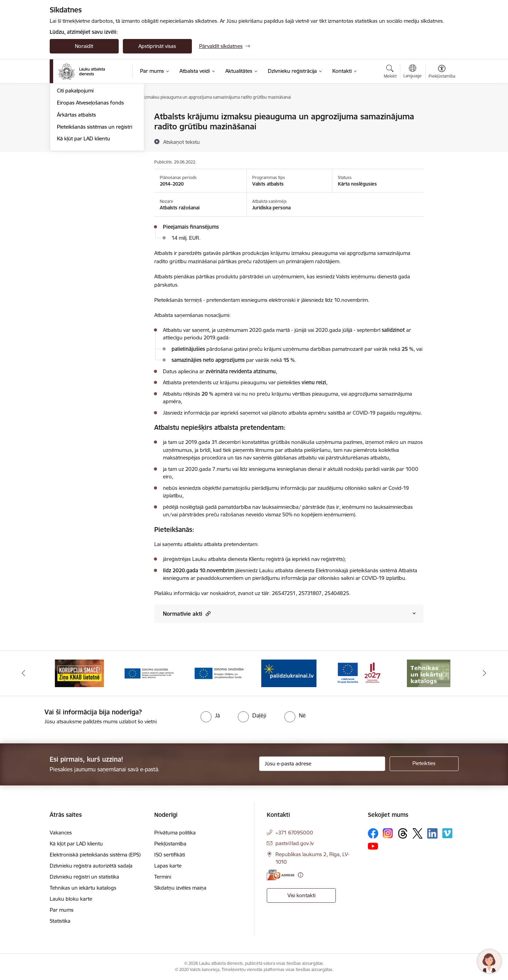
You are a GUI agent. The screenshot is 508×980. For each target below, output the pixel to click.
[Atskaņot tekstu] (182, 142)
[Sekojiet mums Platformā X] (418, 833)
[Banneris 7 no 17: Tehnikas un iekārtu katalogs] (429, 673)
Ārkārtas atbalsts (76, 189)
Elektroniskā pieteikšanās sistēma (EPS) (95, 855)
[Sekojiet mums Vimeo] (447, 833)
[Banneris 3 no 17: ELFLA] (149, 673)
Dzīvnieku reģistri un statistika (84, 877)
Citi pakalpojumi (75, 165)
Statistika (60, 921)
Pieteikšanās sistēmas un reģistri (95, 201)
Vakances (61, 833)
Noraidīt (84, 46)
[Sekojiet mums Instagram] (388, 833)
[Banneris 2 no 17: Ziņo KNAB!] (79, 673)
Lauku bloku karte (71, 899)
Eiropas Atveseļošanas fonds (90, 177)
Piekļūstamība (170, 844)
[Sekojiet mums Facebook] (373, 833)
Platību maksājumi (78, 117)
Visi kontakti (301, 895)
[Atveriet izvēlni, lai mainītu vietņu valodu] (413, 72)
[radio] (210, 715)
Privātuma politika (175, 833)
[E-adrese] (281, 875)
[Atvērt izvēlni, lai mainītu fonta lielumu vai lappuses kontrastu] (442, 72)
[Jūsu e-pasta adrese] (322, 764)
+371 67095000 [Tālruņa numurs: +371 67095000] (294, 833)
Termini (163, 877)
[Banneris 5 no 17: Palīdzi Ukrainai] (289, 673)
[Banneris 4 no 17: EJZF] (219, 673)
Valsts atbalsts (73, 129)
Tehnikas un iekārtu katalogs (83, 888)
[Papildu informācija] (300, 875)
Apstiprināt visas (157, 46)
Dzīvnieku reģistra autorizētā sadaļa (91, 866)
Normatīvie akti (187, 613)
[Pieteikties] (424, 764)
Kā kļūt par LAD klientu (84, 213)
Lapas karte (168, 866)
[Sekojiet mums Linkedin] (432, 833)
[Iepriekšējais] (23, 673)
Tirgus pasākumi (76, 153)
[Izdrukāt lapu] (441, 114)
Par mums (62, 910)
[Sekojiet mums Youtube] (373, 846)
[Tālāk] (485, 673)
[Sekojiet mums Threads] (403, 833)
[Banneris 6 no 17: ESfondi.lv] (359, 673)
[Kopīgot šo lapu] (441, 131)
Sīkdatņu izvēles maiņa (180, 888)
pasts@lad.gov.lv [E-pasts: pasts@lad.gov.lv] (295, 843)
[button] (207, 613)
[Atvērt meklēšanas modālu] (390, 72)
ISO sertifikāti (170, 855)
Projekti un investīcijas (82, 141)
